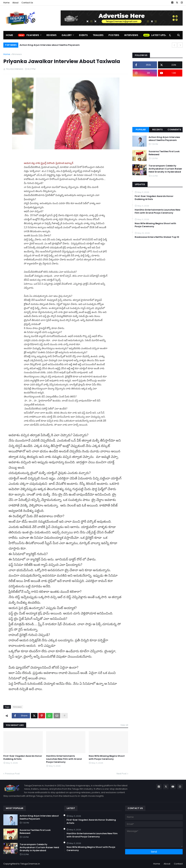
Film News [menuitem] (33, 35)
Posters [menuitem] (114, 35)
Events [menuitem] (83, 35)
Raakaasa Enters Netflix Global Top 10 (157, 237)
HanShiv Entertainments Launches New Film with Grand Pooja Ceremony (64, 759)
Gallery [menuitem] (67, 35)
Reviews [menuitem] (51, 35)
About (15, 3)
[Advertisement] (157, 102)
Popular (141, 130)
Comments (174, 130)
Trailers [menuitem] (98, 35)
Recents (157, 130)
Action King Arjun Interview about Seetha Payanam (50, 45)
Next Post (122, 774)
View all (124, 725)
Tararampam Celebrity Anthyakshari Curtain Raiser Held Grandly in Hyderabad (165, 169)
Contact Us (27, 3)
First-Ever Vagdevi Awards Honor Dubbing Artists (23, 758)
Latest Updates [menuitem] (161, 35)
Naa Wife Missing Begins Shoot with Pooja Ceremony (107, 758)
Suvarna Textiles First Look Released (164, 153)
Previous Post (12, 774)
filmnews (17, 54)
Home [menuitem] (9, 35)
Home (6, 3)
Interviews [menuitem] (131, 35)
